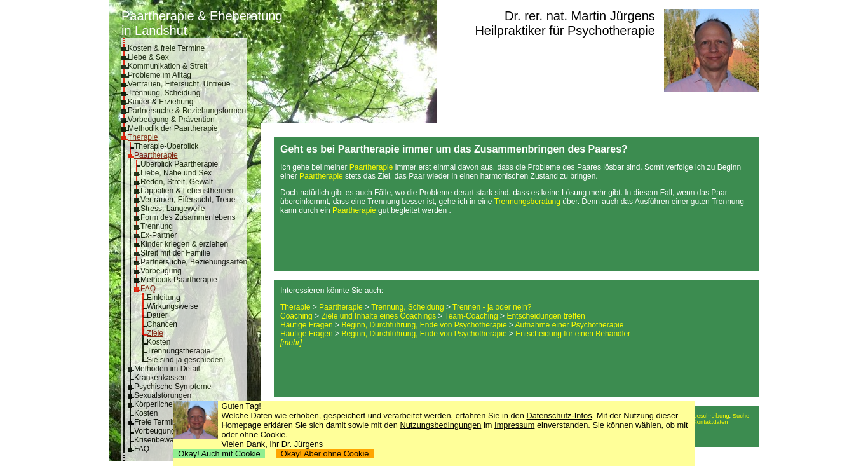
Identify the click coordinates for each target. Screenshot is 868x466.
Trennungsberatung (527, 202)
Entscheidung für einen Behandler (573, 334)
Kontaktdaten (711, 422)
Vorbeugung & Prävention (171, 120)
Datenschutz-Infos (559, 415)
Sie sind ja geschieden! (186, 360)
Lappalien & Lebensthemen (187, 191)
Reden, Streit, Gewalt (177, 182)
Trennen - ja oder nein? (492, 307)
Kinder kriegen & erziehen (184, 244)
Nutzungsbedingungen (440, 425)
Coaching (296, 316)
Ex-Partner (159, 235)
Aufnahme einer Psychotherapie (570, 325)
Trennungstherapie (179, 351)
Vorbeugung (161, 271)
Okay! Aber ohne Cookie (325, 454)
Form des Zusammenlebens (188, 217)
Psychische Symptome (173, 387)
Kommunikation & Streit (167, 66)
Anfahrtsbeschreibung (701, 416)
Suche (741, 416)
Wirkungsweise (173, 306)
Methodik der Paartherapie (173, 128)
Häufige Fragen (307, 325)
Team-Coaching (471, 316)
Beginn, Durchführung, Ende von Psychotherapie (424, 325)
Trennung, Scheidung (164, 93)
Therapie (143, 137)
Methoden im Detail (167, 369)
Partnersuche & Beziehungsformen (187, 111)
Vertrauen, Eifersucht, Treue (188, 200)
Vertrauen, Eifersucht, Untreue (179, 84)
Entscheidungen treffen (546, 316)
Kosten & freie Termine (166, 48)
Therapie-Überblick (166, 146)
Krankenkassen (160, 378)
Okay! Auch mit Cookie (219, 454)
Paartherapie (156, 155)
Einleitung (164, 298)
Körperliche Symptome (173, 404)
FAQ (148, 289)
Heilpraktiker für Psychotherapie (565, 31)
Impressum (514, 425)
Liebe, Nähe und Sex (176, 173)
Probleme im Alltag (159, 75)
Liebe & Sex (148, 57)
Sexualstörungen (163, 395)
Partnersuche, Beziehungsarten (194, 262)
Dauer (157, 315)
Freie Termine (157, 422)
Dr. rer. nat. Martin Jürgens (580, 16)
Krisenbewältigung (165, 440)
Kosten (159, 342)
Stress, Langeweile (173, 209)
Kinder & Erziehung (160, 102)
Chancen (162, 324)
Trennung (157, 226)
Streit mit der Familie (175, 253)
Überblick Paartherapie (179, 164)
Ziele (155, 333)
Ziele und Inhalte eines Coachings (378, 316)
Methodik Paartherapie (179, 280)
